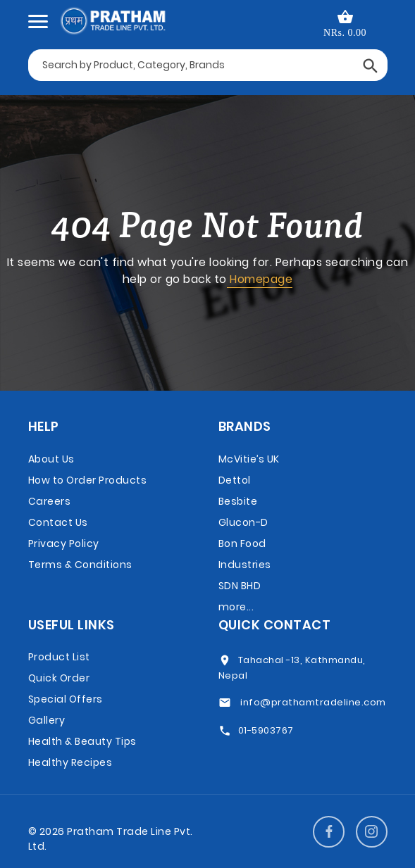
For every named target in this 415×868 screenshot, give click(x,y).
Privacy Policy (64, 543)
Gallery (47, 720)
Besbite (238, 501)
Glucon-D (243, 522)
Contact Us (58, 522)
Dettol (235, 480)
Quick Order (59, 678)
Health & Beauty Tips (82, 741)
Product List (59, 657)
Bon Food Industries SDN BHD (245, 565)
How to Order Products (88, 480)
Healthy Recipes (70, 762)
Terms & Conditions (80, 565)
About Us (51, 459)
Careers (50, 501)
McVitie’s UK (249, 459)
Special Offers (66, 699)
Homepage (260, 279)
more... (236, 607)
